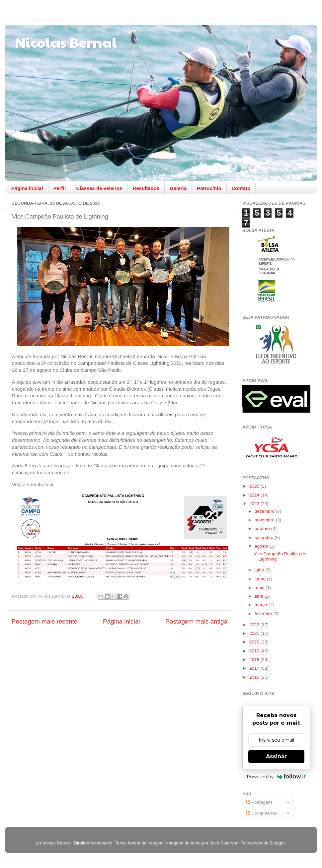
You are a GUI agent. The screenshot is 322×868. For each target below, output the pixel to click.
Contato (241, 188)
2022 (255, 625)
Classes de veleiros (99, 188)
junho (261, 579)
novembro (265, 520)
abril (259, 596)
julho (260, 570)
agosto (262, 546)
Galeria (178, 188)
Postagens (260, 802)
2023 (255, 504)
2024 (255, 495)
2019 (255, 651)
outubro (263, 529)
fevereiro (264, 614)
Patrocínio (209, 188)
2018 (255, 660)
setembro (265, 537)
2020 (255, 642)
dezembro (265, 511)
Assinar (276, 756)
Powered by (276, 776)
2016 (255, 677)
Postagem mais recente (44, 621)
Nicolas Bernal (66, 42)
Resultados (146, 188)
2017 (255, 668)
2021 (255, 633)
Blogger (277, 843)
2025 (255, 486)
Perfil (60, 188)
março (261, 605)
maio (260, 588)
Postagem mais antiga (196, 621)
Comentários (262, 813)
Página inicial (27, 188)
